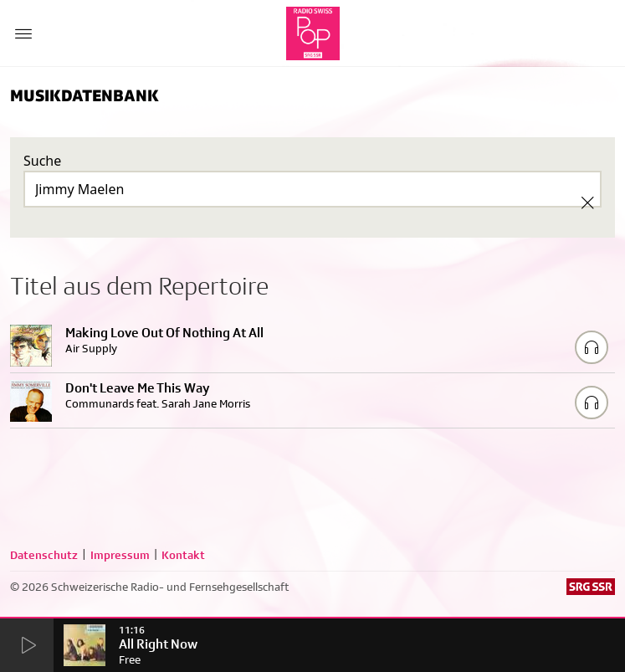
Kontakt (183, 555)
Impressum (120, 555)
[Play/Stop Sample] (592, 347)
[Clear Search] (587, 203)
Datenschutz (44, 555)
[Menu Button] (23, 33)
